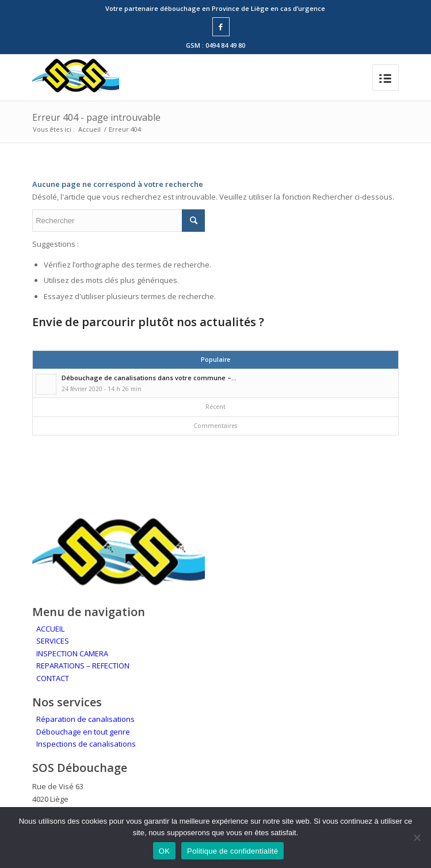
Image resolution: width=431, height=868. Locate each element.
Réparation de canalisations (85, 719)
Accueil (89, 129)
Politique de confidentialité (232, 851)
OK (164, 851)
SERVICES (53, 641)
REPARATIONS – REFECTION (83, 666)
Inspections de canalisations (86, 744)
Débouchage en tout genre (83, 732)
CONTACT (53, 678)
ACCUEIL (50, 629)
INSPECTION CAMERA (72, 653)
